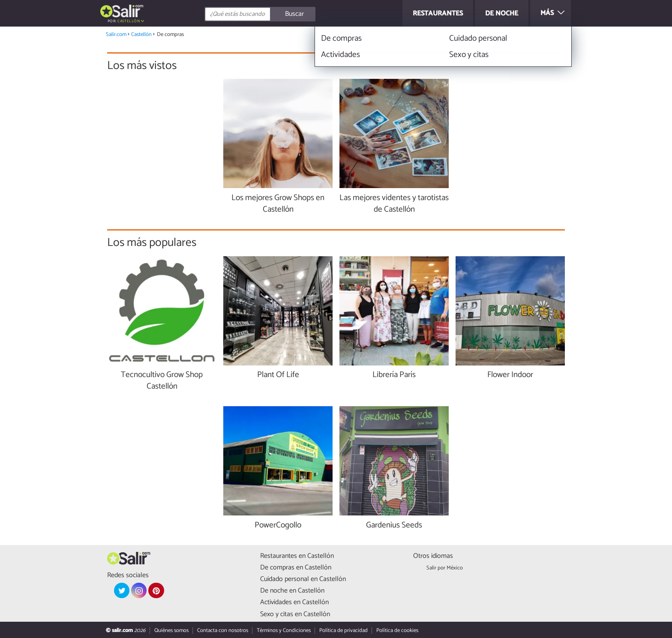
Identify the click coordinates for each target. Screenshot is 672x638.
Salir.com (116, 34)
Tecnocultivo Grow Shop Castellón (162, 381)
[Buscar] (298, 14)
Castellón (129, 21)
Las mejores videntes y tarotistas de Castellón (394, 204)
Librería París (394, 375)
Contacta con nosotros (223, 631)
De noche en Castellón (292, 591)
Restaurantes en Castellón (297, 556)
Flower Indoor (510, 375)
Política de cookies (397, 631)
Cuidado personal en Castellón (303, 579)
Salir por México (445, 568)
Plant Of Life (278, 375)
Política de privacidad (343, 631)
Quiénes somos (171, 631)
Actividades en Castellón (294, 602)
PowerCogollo (278, 526)
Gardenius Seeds (394, 526)
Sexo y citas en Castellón (295, 614)
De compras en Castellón (296, 568)
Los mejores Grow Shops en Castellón (278, 204)
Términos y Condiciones (284, 631)
